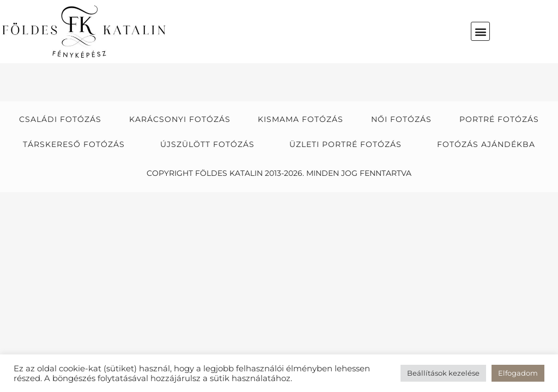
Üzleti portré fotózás (345, 144)
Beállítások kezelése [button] (443, 373)
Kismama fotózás (301, 119)
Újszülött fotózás (207, 144)
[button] (480, 31)
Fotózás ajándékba (486, 144)
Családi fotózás (60, 119)
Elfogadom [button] (518, 373)
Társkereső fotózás (74, 144)
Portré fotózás (499, 119)
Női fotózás (401, 119)
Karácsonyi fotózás (180, 119)
